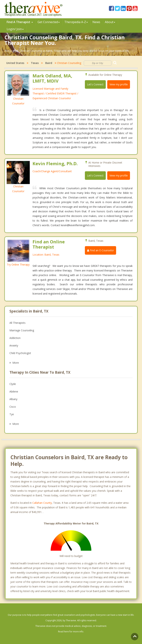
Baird (49, 63)
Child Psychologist (20, 353)
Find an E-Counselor (100, 250)
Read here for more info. (71, 632)
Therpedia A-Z (76, 22)
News (96, 22)
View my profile (119, 84)
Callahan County (42, 503)
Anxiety (14, 345)
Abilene (14, 391)
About (110, 22)
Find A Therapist (20, 22)
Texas (35, 63)
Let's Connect (95, 84)
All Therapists (17, 323)
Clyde (13, 384)
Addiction (15, 338)
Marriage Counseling (22, 330)
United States (15, 63)
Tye (12, 414)
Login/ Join (15, 29)
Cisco (13, 407)
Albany (13, 399)
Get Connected (49, 22)
